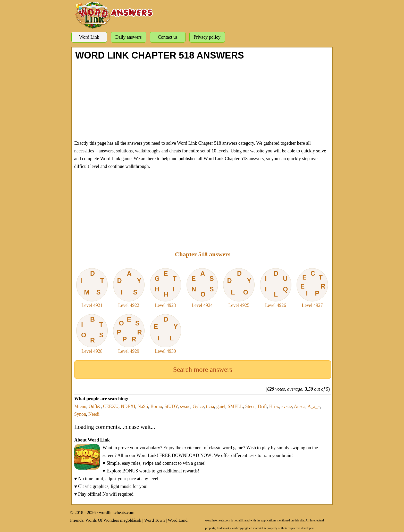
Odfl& (95, 406)
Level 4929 (129, 334)
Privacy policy (207, 37)
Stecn (250, 406)
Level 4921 (92, 288)
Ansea (300, 406)
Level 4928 (92, 334)
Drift (262, 406)
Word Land (178, 520)
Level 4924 (202, 288)
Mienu (80, 406)
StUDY (171, 406)
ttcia (210, 406)
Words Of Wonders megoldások (113, 520)
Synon (80, 414)
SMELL (235, 406)
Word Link (89, 37)
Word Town (155, 520)
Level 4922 (129, 288)
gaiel (221, 406)
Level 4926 (276, 288)
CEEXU (111, 406)
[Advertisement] (203, 99)
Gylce (198, 406)
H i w (274, 406)
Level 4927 (312, 288)
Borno (156, 406)
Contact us (168, 37)
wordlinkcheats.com (117, 513)
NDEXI (128, 406)
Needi (94, 414)
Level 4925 (239, 288)
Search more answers (203, 370)
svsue (185, 406)
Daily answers (128, 37)
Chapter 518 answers (203, 254)
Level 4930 (165, 334)
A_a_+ (314, 406)
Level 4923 (165, 288)
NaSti (143, 406)
